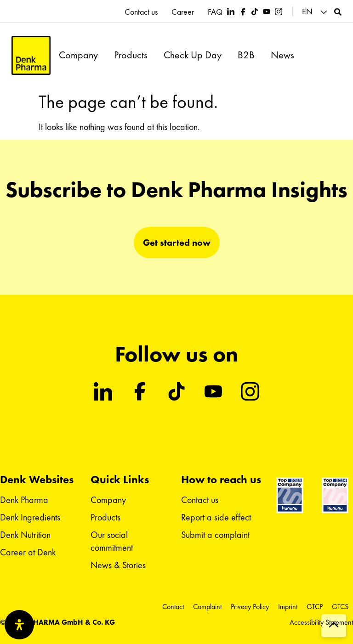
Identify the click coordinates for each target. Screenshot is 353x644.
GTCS (340, 607)
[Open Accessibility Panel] (19, 625)
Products (131, 55)
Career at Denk (28, 552)
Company (78, 55)
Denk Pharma (24, 500)
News (282, 55)
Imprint (288, 607)
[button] (316, 12)
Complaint (207, 607)
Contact (173, 607)
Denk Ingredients (30, 517)
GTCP (315, 607)
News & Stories (118, 565)
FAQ (215, 12)
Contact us (141, 12)
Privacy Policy (250, 607)
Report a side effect (216, 517)
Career (183, 12)
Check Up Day (193, 55)
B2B (246, 55)
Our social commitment (112, 541)
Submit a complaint (215, 535)
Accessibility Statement (321, 622)
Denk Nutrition (25, 535)
